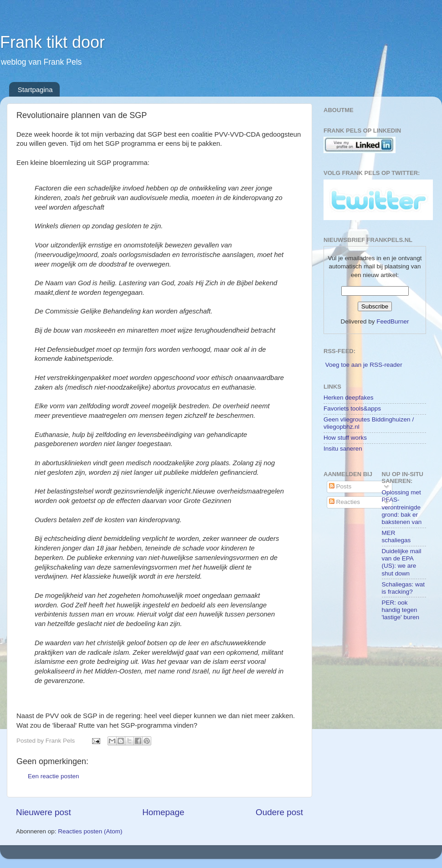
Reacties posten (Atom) (90, 831)
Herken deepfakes (349, 398)
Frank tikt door (52, 42)
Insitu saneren (343, 449)
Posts (340, 486)
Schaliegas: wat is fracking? (403, 588)
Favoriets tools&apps (352, 408)
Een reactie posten (54, 776)
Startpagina (35, 90)
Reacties (344, 502)
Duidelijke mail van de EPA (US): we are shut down (402, 562)
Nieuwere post (44, 812)
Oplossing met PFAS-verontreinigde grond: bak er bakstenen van (402, 507)
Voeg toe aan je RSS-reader (364, 365)
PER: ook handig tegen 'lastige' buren (401, 610)
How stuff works (345, 438)
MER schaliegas (396, 537)
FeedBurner (393, 321)
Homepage (163, 812)
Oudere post (279, 812)
